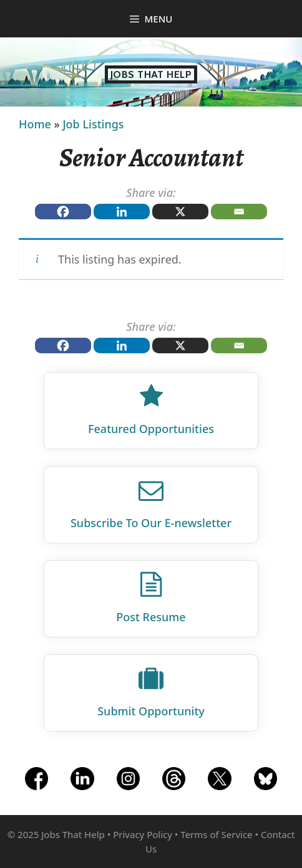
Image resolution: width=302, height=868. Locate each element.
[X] (180, 212)
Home (35, 124)
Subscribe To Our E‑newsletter (151, 523)
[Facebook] (63, 212)
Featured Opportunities (151, 429)
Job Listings (93, 124)
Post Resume (151, 617)
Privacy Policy (143, 834)
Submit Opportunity (151, 711)
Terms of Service (216, 834)
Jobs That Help (151, 74)
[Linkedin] (122, 212)
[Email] (239, 212)
